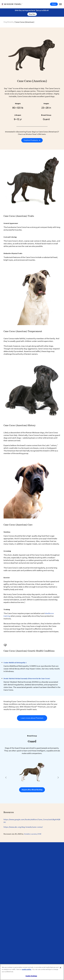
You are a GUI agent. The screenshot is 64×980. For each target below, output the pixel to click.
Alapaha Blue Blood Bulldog (32, 790)
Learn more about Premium (32, 718)
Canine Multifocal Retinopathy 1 (15, 663)
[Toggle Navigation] (60, 4)
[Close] (60, 968)
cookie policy (27, 969)
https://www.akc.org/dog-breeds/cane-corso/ (23, 827)
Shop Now (32, 14)
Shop (54, 4)
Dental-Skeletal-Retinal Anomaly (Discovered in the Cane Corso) (27, 678)
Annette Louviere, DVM (33, 834)
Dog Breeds (8, 22)
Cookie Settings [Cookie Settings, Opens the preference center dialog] (31, 976)
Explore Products (32, 140)
